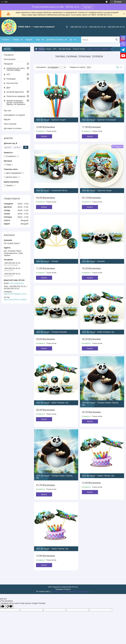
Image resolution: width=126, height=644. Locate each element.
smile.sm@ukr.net (17, 283)
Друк (8, 88)
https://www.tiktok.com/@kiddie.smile (16, 300)
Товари (16, 40)
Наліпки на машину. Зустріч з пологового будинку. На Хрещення (16, 102)
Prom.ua (75, 587)
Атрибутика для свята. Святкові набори (16, 69)
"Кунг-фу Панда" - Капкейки (93, 261)
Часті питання (10, 124)
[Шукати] (117, 40)
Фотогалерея (10, 59)
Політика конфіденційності (80, 592)
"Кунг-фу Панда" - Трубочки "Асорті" (51, 120)
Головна (5, 40)
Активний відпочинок (15, 92)
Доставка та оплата (55, 40)
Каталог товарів (45, 49)
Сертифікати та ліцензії (14, 115)
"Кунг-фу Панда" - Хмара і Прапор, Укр (98, 476)
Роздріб (29, 40)
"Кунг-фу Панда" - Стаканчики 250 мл (52, 190)
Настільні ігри (12, 83)
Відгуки (7, 119)
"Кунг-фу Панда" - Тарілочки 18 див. (97, 190)
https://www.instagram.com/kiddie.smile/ (16, 294)
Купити (44, 136)
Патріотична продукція (16, 96)
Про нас (7, 110)
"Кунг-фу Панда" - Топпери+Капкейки (51, 332)
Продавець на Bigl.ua (63, 589)
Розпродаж (11, 79)
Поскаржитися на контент (60, 592)
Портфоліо (9, 55)
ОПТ (55, 49)
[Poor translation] (9, 607)
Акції (38, 40)
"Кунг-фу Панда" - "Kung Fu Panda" (72, 49)
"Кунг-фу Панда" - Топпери (47, 261)
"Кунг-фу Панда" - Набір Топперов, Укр (98, 332)
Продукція (8, 64)
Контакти (88, 7)
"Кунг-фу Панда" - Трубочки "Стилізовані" (99, 120)
